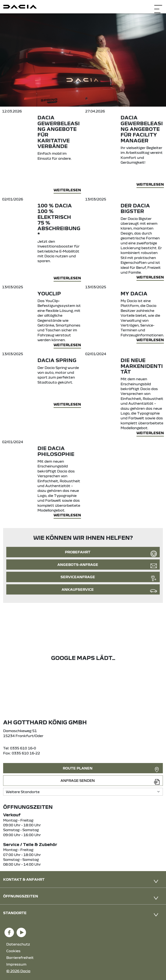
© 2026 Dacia (18, 971)
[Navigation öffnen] (158, 6)
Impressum (16, 964)
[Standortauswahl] (83, 792)
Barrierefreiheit (20, 958)
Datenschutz (18, 944)
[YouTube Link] (21, 931)
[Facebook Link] (9, 931)
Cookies (13, 951)
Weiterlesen (67, 190)
